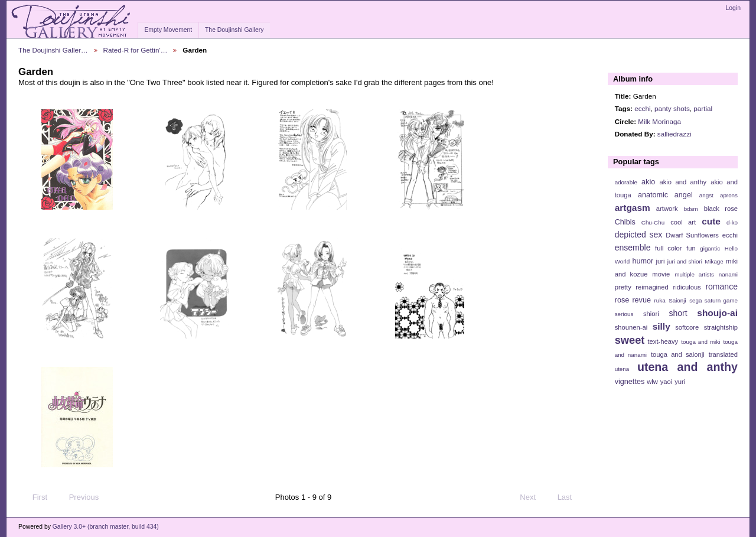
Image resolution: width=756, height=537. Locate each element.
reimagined (652, 287)
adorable (626, 182)
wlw (652, 382)
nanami (728, 274)
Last (570, 497)
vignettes (630, 382)
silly (661, 326)
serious (624, 314)
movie (661, 274)
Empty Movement (168, 30)
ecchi (642, 108)
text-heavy (663, 341)
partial (703, 108)
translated (723, 354)
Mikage (714, 261)
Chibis (625, 222)
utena (622, 369)
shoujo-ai (717, 313)
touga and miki (700, 342)
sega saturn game (713, 300)
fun (691, 248)
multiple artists (694, 274)
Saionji (677, 300)
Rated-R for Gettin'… (136, 50)
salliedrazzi (674, 134)
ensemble (633, 248)
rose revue (633, 300)
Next (533, 497)
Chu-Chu (653, 222)
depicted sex (639, 235)
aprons (729, 195)
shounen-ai (631, 327)
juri (661, 261)
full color (668, 248)
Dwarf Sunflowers (692, 235)
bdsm (691, 209)
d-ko (732, 222)
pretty (623, 287)
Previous (78, 497)
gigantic (710, 248)
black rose (721, 209)
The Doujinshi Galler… (53, 50)
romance (721, 287)
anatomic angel (665, 195)
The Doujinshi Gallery (234, 30)
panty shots (672, 108)
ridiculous (687, 287)
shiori (651, 314)
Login (733, 8)
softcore (687, 327)
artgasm (633, 208)
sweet (630, 340)
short (678, 313)
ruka (660, 300)
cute (711, 221)
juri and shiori (685, 261)
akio (648, 182)
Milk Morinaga (659, 121)
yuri (680, 382)
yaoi (667, 382)
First (34, 497)
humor (643, 261)
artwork (667, 209)
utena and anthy (687, 367)
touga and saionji (678, 354)
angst (706, 195)
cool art (683, 222)
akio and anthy (683, 182)
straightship (721, 327)
